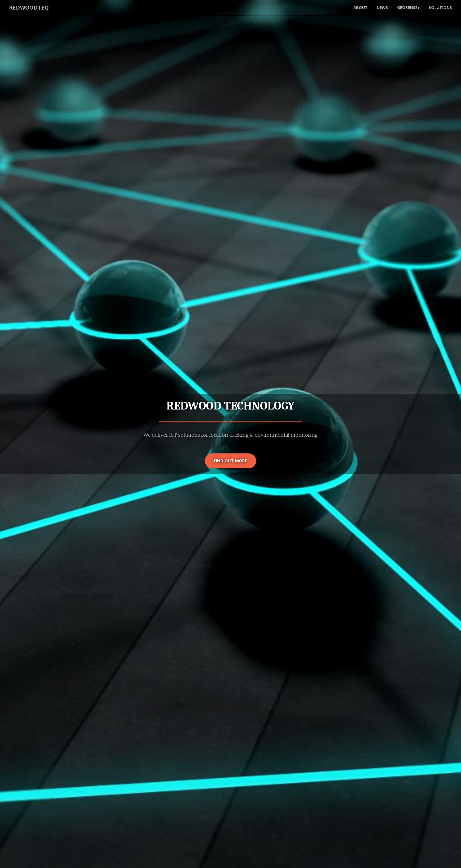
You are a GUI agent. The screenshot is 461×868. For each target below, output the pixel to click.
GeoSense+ (408, 7)
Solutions (440, 7)
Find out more (230, 461)
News (382, 7)
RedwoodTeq (29, 7)
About (361, 7)
